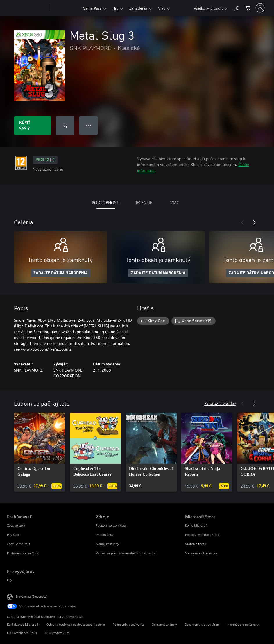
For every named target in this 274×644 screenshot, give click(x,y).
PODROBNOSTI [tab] (106, 203)
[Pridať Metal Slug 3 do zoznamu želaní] (65, 126)
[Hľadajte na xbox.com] (237, 7)
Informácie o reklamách (243, 624)
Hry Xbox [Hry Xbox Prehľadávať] (13, 535)
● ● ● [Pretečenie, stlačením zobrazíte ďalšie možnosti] (88, 125)
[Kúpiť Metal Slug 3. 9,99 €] (33, 126)
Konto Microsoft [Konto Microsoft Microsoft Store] (196, 525)
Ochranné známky (164, 624)
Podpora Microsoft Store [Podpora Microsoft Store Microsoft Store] (202, 535)
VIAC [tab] (175, 203)
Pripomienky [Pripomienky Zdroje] (104, 535)
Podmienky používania (128, 624)
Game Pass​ (92, 8)
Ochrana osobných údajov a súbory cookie (76, 624)
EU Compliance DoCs (22, 633)
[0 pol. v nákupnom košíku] (248, 7)
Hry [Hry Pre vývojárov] (9, 580)
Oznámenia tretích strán (202, 624)
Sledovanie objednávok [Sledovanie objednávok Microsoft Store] (201, 553)
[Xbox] (65, 8)
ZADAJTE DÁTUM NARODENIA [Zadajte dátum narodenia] (61, 273)
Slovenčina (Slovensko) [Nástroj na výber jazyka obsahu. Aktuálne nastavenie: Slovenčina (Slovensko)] (32, 596)
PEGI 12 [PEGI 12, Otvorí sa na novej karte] (45, 160)
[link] (40, 452)
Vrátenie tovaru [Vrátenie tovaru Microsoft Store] (196, 544)
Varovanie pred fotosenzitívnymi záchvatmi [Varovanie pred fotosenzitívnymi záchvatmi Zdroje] (126, 553)
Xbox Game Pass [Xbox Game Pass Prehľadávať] (19, 544)
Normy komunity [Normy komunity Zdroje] (107, 544)
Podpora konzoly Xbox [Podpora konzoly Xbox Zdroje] (111, 525)
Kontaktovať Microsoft (23, 624)
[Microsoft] (27, 8)
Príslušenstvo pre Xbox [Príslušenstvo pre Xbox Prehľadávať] (23, 553)
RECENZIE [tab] (143, 203)
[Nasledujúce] (254, 222)
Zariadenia (138, 8)
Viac (162, 8)
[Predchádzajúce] (243, 222)
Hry (115, 8)
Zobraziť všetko (220, 403)
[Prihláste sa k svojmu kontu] (260, 8)
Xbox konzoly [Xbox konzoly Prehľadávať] (16, 525)
